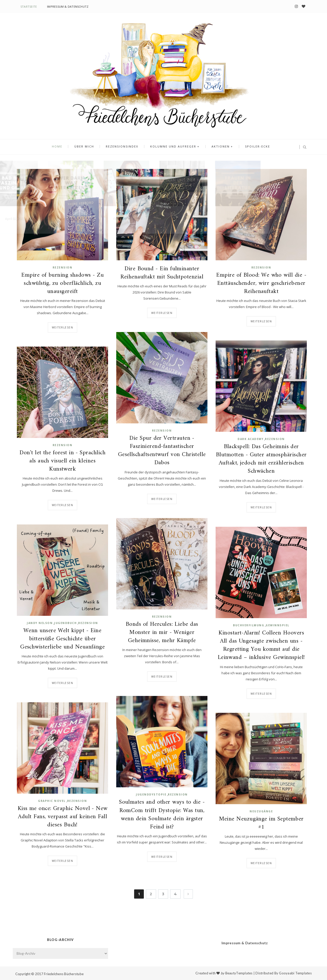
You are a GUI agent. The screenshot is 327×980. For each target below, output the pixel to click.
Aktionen (218, 147)
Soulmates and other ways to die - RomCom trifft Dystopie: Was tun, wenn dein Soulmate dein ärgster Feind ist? (162, 815)
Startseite (29, 7)
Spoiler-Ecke (253, 147)
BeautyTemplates (239, 973)
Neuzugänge (261, 811)
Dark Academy (250, 439)
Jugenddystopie (151, 794)
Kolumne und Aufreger (172, 147)
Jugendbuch (65, 623)
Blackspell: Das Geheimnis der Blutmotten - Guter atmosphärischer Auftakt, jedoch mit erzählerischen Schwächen (261, 459)
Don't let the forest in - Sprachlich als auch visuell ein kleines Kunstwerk (62, 461)
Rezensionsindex (123, 147)
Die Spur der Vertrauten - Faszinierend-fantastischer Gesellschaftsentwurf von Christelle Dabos (162, 451)
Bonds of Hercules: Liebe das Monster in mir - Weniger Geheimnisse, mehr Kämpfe (162, 633)
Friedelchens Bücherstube (64, 974)
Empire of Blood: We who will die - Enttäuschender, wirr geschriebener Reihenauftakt (261, 284)
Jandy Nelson (40, 623)
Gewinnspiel (278, 625)
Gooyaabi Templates (295, 973)
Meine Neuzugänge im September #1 (261, 823)
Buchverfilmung (249, 625)
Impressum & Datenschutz (68, 7)
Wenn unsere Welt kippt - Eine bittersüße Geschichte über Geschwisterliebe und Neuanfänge (62, 639)
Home (61, 147)
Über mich (87, 147)
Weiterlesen (63, 327)
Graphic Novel (52, 801)
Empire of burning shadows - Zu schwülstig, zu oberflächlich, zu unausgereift (62, 284)
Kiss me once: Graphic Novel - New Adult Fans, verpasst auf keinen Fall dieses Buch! (63, 817)
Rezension (63, 267)
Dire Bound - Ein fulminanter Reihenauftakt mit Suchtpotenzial (162, 273)
